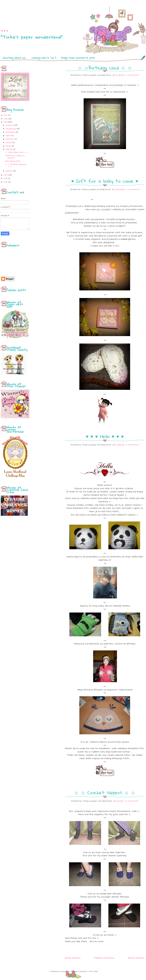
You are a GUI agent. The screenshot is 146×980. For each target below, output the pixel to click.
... (5, 28)
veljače (9, 149)
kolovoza (10, 139)
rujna (8, 136)
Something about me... (15, 58)
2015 (6, 122)
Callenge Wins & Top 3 (44, 58)
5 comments (132, 445)
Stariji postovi (136, 958)
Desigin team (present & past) (78, 58)
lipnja (8, 146)
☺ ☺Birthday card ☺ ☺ (17, 152)
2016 (6, 119)
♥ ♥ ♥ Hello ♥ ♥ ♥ (13, 161)
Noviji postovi (73, 958)
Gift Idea (94, 971)
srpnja (9, 143)
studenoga (11, 129)
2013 (6, 179)
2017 (5, 115)
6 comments (132, 75)
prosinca (10, 125)
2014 (6, 175)
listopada (10, 132)
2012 (6, 182)
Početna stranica (104, 958)
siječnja (9, 171)
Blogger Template (79, 971)
